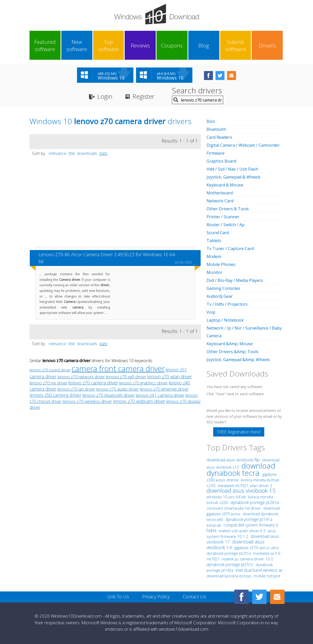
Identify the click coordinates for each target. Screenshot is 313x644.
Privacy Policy (156, 597)
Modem (214, 256)
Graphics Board (221, 161)
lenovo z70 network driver (81, 377)
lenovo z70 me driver (48, 383)
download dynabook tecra (241, 469)
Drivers (267, 45)
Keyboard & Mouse (225, 185)
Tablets (214, 241)
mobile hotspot (267, 576)
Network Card (220, 201)
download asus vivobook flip (234, 460)
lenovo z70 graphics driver (143, 383)
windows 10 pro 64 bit (226, 497)
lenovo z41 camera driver (160, 395)
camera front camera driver (118, 368)
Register (143, 96)
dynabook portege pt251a (229, 553)
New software (77, 45)
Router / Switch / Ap (226, 225)
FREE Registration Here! (239, 432)
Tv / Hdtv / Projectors (227, 304)
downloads (87, 153)
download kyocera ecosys (229, 576)
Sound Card (218, 233)
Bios (211, 121)
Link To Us (118, 597)
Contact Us (194, 597)
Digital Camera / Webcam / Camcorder (243, 145)
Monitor (214, 272)
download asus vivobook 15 (241, 490)
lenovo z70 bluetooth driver (109, 395)
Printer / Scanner (223, 217)
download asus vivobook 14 (236, 544)
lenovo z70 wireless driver (87, 401)
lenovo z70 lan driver (76, 389)
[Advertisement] (115, 204)
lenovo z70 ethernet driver (164, 389)
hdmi (211, 530)
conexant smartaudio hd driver (234, 508)
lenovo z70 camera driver (93, 383)
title (72, 153)
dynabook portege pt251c (231, 564)
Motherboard (220, 193)
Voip (211, 312)
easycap (214, 525)
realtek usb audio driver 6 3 (242, 531)
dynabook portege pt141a (249, 519)
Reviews (140, 45)
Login (105, 96)
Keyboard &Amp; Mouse (230, 344)
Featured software (45, 45)
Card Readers (219, 137)
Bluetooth (216, 129)
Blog (204, 45)
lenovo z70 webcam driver (139, 401)
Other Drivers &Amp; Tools (232, 352)
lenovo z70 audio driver (118, 389)
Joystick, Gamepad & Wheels (233, 177)
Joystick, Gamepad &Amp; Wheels (238, 360)
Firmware (216, 153)
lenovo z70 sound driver (50, 370)
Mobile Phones (221, 264)
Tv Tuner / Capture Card (230, 249)
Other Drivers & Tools (228, 209)
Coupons (172, 45)
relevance (58, 153)
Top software (109, 45)
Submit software (236, 45)
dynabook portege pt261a (255, 502)
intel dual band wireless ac (259, 570)
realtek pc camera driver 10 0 (247, 559)
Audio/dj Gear (220, 296)
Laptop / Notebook (225, 320)
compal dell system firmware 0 (251, 525)
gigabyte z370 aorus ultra (257, 548)
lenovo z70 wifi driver (126, 377)
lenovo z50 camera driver (55, 395)
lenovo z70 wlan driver (170, 377)
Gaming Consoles (223, 288)
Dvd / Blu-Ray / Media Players (235, 280)
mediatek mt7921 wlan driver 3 (245, 486)
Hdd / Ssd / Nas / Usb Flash (232, 169)
